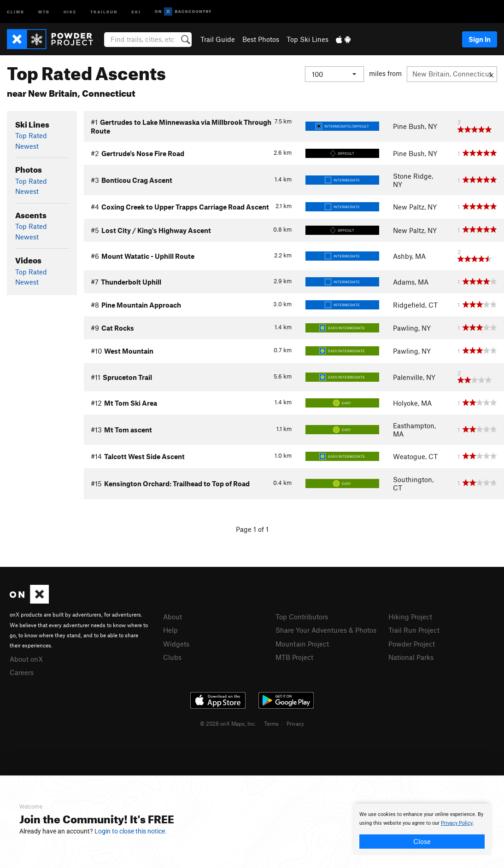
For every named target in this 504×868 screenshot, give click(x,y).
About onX (26, 659)
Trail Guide (218, 39)
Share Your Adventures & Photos (326, 630)
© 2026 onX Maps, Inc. (228, 723)
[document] (422, 829)
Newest (27, 146)
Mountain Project (302, 644)
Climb (16, 11)
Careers (22, 672)
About (173, 617)
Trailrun (104, 11)
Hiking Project (410, 617)
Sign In (480, 39)
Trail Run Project (414, 630)
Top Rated (31, 135)
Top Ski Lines (308, 39)
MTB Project (294, 657)
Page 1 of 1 (252, 529)
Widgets (176, 644)
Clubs (172, 657)
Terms (271, 723)
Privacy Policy (457, 823)
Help (170, 630)
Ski (136, 11)
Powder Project (412, 644)
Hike (70, 11)
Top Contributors (302, 617)
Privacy (295, 723)
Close (422, 841)
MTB (44, 11)
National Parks (411, 657)
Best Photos (261, 39)
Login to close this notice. (131, 831)
